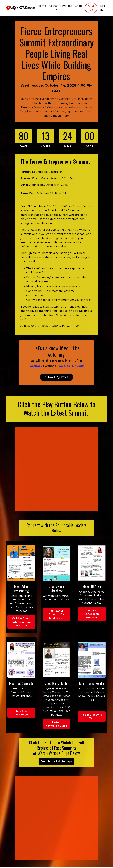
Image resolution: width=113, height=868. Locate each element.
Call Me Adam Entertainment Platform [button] (21, 623)
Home (42, 6)
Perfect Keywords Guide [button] (56, 725)
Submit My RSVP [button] (56, 378)
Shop (78, 6)
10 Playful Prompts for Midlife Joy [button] (57, 615)
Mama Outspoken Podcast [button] (92, 615)
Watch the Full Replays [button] (57, 762)
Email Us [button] (91, 8)
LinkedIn (78, 367)
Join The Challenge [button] (21, 714)
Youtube (64, 367)
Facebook (35, 367)
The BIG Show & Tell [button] (92, 718)
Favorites (66, 6)
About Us (53, 8)
